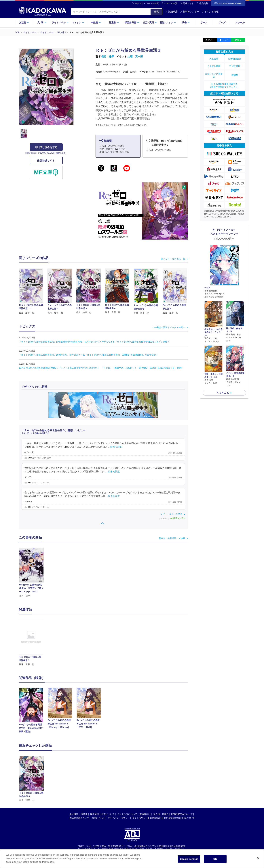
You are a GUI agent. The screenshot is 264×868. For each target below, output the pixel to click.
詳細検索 (172, 12)
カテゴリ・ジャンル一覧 (147, 3)
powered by (172, 519)
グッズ (222, 23)
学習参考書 (132, 23)
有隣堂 (235, 75)
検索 (156, 12)
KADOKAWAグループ (182, 780)
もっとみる (223, 393)
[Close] (258, 860)
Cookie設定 (156, 784)
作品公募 (204, 3)
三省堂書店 (235, 66)
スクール (240, 23)
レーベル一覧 (171, 3)
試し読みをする (46, 147)
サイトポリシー (140, 784)
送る (239, 40)
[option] (33, 643)
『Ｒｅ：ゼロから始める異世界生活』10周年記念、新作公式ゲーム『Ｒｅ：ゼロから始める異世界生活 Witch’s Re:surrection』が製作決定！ (89, 355)
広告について (108, 780)
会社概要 (74, 780)
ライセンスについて (127, 780)
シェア (225, 40)
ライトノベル (60, 23)
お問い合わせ (98, 784)
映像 (186, 23)
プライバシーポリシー (119, 784)
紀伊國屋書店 (235, 59)
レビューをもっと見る (171, 514)
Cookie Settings (189, 861)
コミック (78, 23)
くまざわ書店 (214, 66)
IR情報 (84, 780)
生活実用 (150, 23)
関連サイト (188, 3)
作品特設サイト (46, 161)
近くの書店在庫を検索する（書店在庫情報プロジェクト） (224, 86)
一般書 (96, 23)
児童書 (114, 23)
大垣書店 (214, 59)
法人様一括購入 (161, 780)
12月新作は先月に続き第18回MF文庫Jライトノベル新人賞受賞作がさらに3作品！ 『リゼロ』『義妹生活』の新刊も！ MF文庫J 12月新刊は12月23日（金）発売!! (101, 368)
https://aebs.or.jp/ (119, 818)
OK (215, 861)
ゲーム (204, 23)
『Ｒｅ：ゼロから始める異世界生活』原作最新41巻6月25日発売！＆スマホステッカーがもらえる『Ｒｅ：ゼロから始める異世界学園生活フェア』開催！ (94, 342)
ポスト (211, 40)
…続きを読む (115, 447)
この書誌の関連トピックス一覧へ (169, 327)
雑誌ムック (168, 23)
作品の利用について (79, 784)
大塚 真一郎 (135, 57)
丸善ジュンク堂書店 (214, 75)
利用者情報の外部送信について (179, 784)
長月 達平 (108, 57)
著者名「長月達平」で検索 (172, 538)
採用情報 (94, 780)
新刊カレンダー (190, 12)
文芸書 (24, 23)
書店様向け (145, 780)
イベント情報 (210, 12)
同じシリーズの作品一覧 (173, 259)
